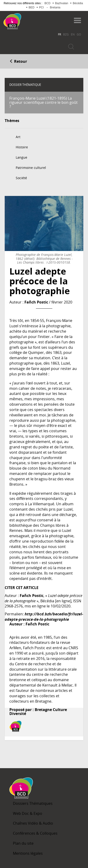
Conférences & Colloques (35, 833)
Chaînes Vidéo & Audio (33, 823)
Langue (21, 157)
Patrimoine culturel (31, 168)
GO (79, 34)
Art (18, 137)
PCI (41, 7)
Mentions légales (28, 853)
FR (59, 34)
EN (73, 34)
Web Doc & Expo (28, 813)
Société (21, 178)
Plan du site (23, 843)
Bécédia (78, 3)
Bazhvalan (61, 3)
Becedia (40, 19)
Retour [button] (18, 61)
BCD (48, 3)
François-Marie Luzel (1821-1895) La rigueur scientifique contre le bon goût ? (44, 102)
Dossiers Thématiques (33, 803)
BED (32, 7)
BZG (66, 34)
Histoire (22, 147)
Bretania (55, 7)
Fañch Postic (36, 302)
